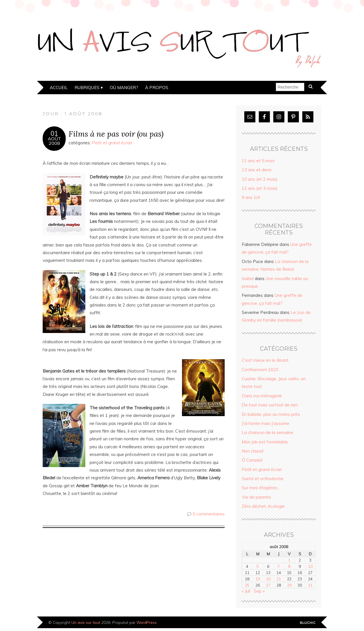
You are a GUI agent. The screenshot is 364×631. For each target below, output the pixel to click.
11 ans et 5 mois (258, 161)
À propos (157, 88)
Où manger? (124, 88)
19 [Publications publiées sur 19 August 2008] (258, 579)
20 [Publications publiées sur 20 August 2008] (268, 579)
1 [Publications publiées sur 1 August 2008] (289, 560)
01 (54, 133)
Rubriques (87, 88)
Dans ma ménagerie (262, 396)
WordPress (147, 622)
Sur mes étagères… (261, 488)
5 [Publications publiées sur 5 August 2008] (258, 566)
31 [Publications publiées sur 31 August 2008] (310, 585)
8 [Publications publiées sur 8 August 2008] (289, 566)
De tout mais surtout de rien (270, 405)
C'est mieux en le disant (265, 360)
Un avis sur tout (86, 622)
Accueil (59, 88)
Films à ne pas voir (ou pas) (116, 134)
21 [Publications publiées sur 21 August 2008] (279, 579)
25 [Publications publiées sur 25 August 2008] (247, 585)
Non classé (253, 451)
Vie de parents (256, 497)
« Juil (246, 591)
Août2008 (54, 141)
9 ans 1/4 (251, 197)
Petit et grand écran (112, 143)
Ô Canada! (252, 460)
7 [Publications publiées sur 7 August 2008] (279, 566)
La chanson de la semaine (267, 432)
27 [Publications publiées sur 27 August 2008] (268, 585)
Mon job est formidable (265, 442)
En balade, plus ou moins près (271, 414)
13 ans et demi (257, 170)
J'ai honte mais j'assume (265, 423)
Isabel (248, 278)
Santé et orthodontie (263, 479)
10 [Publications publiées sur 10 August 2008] (310, 566)
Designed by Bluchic (308, 623)
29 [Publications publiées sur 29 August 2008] (289, 585)
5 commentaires (209, 514)
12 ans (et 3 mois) (260, 188)
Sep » (259, 591)
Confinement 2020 (260, 370)
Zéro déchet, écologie (263, 506)
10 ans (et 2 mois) (260, 179)
